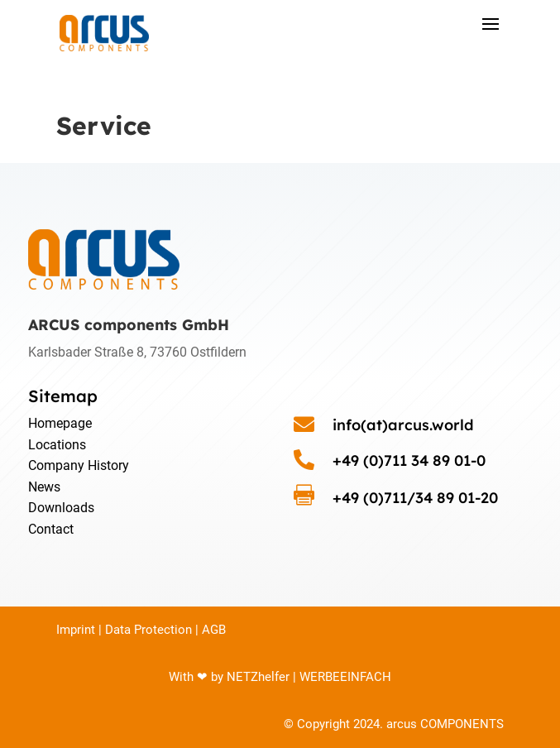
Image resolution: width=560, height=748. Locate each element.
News (44, 487)
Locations (57, 445)
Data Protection (148, 630)
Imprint (76, 630)
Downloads (61, 508)
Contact (51, 529)
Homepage (60, 423)
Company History (79, 465)
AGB (214, 630)
